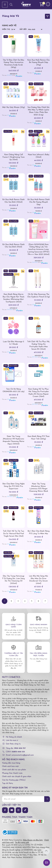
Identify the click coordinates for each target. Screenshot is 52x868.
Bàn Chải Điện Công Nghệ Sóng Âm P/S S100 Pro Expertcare (14, 486)
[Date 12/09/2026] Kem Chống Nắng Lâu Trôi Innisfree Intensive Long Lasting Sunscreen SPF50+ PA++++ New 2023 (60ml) (38, 250)
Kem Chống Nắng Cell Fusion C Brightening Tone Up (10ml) (14, 157)
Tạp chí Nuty (7, 783)
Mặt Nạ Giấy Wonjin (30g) (14, 107)
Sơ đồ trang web (22, 842)
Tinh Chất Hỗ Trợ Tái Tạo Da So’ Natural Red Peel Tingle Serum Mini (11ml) (14, 534)
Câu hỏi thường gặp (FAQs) (14, 780)
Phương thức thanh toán (12, 773)
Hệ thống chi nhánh (14, 737)
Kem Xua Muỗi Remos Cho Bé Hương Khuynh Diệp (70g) (38, 63)
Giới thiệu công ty (13, 744)
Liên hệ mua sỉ (12, 740)
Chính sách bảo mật (10, 766)
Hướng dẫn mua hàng (11, 763)
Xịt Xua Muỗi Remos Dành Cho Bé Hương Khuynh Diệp (39, 202)
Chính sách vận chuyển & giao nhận (17, 777)
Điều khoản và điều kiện (33, 840)
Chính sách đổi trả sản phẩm (14, 770)
